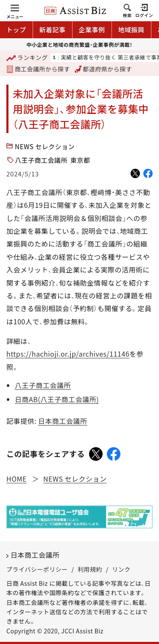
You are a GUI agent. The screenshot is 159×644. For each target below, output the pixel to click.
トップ (16, 30)
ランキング (27, 58)
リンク (121, 569)
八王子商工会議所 (41, 160)
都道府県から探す (103, 69)
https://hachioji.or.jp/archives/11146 (68, 354)
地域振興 (131, 30)
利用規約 (90, 569)
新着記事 (53, 30)
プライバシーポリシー (37, 569)
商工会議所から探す (38, 69)
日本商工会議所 (63, 421)
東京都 (80, 160)
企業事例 (92, 30)
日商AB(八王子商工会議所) (57, 399)
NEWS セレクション (45, 146)
